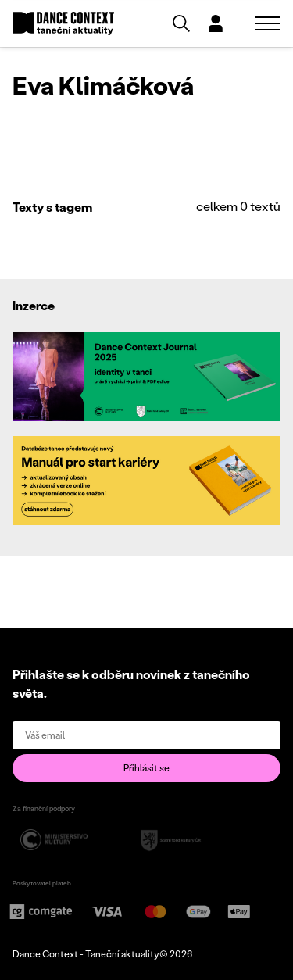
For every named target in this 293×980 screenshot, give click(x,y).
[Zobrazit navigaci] (268, 23)
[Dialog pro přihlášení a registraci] (216, 23)
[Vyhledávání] (181, 23)
